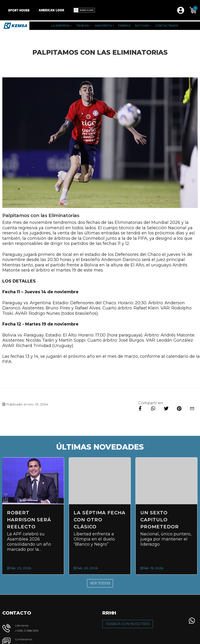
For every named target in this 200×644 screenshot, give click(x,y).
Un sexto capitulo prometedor (160, 520)
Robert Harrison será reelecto (29, 520)
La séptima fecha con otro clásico (100, 520)
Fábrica (124, 26)
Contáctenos (167, 26)
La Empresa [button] (60, 26)
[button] (193, 10)
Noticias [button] (142, 26)
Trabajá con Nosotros (128, 624)
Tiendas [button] (82, 26)
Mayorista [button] (103, 26)
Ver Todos (100, 583)
